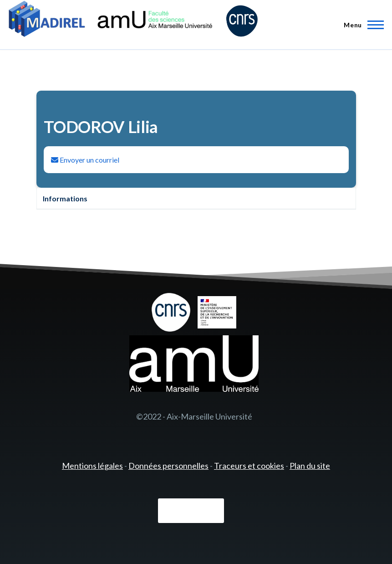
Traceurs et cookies (249, 466)
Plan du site (310, 466)
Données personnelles (168, 466)
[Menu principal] (361, 25)
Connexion (191, 511)
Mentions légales (92, 466)
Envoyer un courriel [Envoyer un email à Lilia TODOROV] (85, 160)
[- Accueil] (133, 21)
